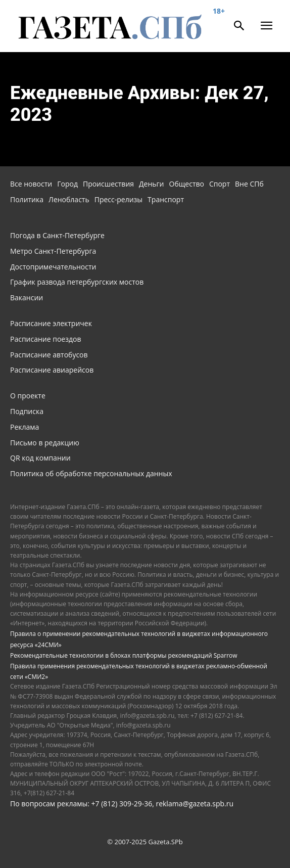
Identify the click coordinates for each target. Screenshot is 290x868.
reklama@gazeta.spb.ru (195, 804)
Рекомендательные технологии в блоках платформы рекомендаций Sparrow (124, 655)
